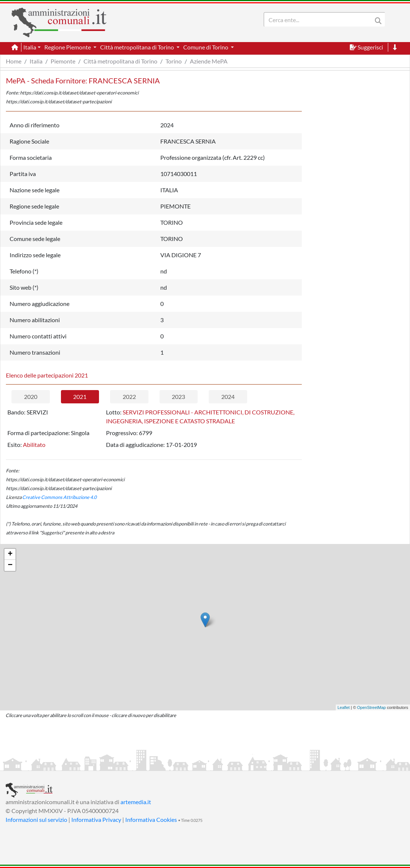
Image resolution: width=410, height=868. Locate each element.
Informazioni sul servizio (36, 819)
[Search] (320, 20)
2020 (31, 397)
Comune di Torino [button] (206, 47)
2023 (178, 397)
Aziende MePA (209, 61)
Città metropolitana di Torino (120, 61)
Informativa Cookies (151, 819)
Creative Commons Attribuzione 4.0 (59, 497)
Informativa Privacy (96, 819)
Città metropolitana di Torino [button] (138, 47)
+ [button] (10, 554)
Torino (174, 61)
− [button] (10, 565)
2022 (129, 397)
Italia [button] (30, 47)
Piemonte (63, 61)
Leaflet (344, 707)
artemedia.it (136, 802)
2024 (228, 397)
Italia (36, 61)
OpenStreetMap (372, 707)
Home (14, 61)
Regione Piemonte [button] (68, 47)
